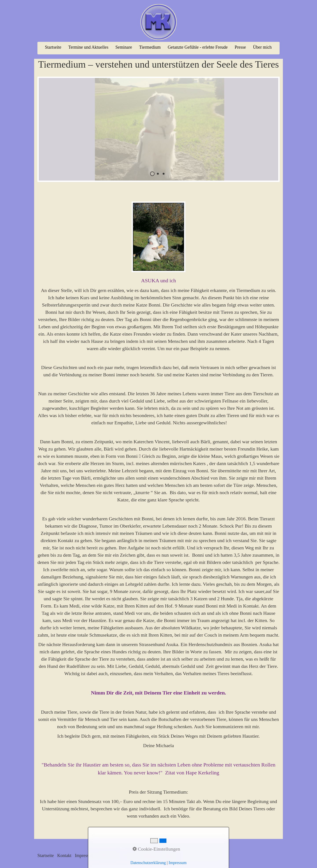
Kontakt (64, 855)
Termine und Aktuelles (88, 47)
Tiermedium (150, 47)
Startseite (53, 47)
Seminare (124, 47)
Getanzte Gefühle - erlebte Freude (198, 47)
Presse (240, 47)
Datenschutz (109, 855)
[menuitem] (53, 47)
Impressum (85, 855)
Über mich (262, 47)
